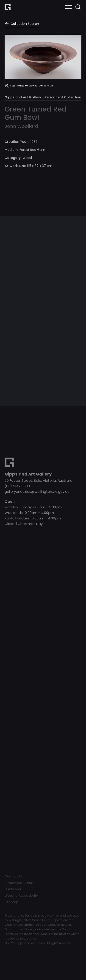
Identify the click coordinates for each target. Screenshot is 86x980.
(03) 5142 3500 (17, 486)
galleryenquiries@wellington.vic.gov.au (37, 491)
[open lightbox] (43, 61)
